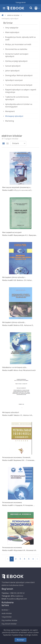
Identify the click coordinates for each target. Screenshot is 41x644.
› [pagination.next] (37, 559)
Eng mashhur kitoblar (10, 620)
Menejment (10, 111)
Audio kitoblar (7, 613)
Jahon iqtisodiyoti (12, 71)
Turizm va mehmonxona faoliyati (19, 85)
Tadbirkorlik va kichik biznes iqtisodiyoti (17, 98)
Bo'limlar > (6, 610)
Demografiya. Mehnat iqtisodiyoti (19, 75)
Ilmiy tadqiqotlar (12, 28)
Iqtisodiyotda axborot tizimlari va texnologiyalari (19, 105)
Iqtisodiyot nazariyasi (14, 80)
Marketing (10, 121)
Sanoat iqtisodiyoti (13, 66)
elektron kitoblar (13, 15)
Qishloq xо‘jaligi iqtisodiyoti (16, 61)
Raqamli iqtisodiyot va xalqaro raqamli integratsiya (21, 91)
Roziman (20, 640)
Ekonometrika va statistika (16, 49)
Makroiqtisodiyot (12, 32)
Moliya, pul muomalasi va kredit (18, 44)
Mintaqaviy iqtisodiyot (14, 116)
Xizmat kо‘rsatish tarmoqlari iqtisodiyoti (17, 55)
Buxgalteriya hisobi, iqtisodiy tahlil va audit (20, 38)
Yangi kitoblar (7, 617)
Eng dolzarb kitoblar (9, 624)
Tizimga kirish (20, 2)
